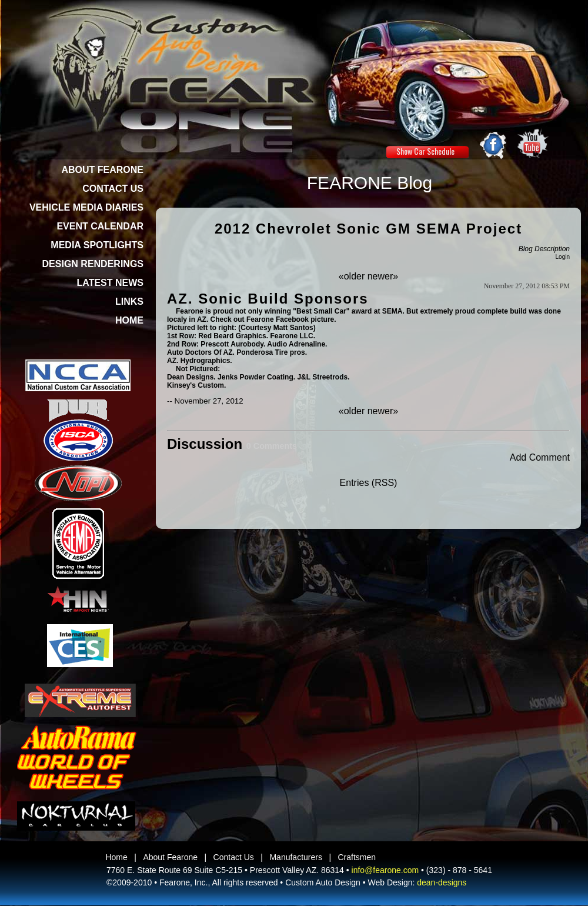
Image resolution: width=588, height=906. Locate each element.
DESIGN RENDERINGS (93, 264)
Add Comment (540, 457)
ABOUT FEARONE (102, 170)
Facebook (292, 319)
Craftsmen (357, 857)
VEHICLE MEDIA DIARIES (86, 207)
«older (352, 276)
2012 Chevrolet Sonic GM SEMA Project (368, 229)
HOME (129, 320)
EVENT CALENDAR (100, 226)
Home (116, 857)
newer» (383, 276)
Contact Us (234, 857)
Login (563, 257)
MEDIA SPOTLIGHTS (97, 245)
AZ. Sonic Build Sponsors (268, 299)
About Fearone (170, 857)
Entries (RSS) (369, 483)
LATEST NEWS (110, 283)
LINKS (129, 302)
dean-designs (442, 882)
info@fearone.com (385, 870)
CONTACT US (113, 189)
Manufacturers (295, 857)
